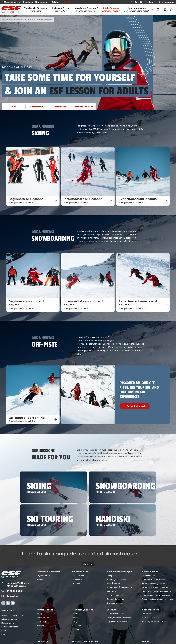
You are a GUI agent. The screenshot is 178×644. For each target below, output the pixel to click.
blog (3, 635)
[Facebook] (131, 2)
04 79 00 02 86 (14, 591)
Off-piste (61, 107)
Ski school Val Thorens (13, 20)
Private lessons (84, 107)
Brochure (28, 2)
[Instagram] (136, 2)
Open (88, 564)
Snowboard (37, 107)
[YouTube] (141, 2)
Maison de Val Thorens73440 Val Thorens (18, 585)
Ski (14, 107)
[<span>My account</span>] (166, 2)
